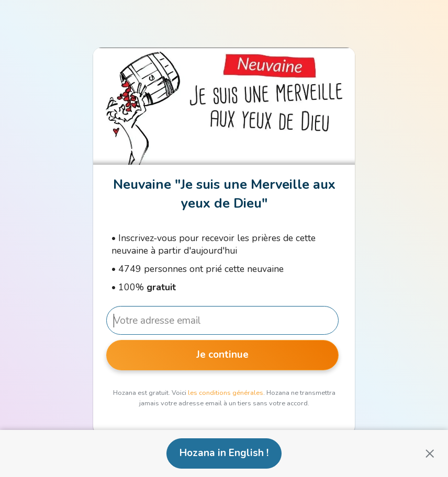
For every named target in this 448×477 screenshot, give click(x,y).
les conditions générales (226, 393)
